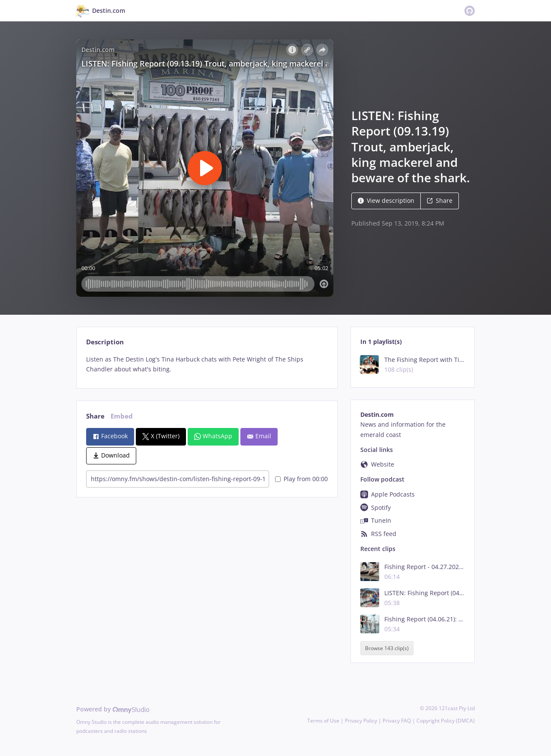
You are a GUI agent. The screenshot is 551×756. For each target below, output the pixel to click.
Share (440, 200)
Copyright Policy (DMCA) (446, 721)
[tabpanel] (207, 364)
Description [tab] (105, 342)
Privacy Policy (361, 721)
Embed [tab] (122, 416)
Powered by (113, 709)
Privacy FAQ (397, 721)
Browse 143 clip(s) (387, 648)
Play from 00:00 (301, 479)
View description (386, 200)
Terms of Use (323, 721)
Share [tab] (95, 416)
